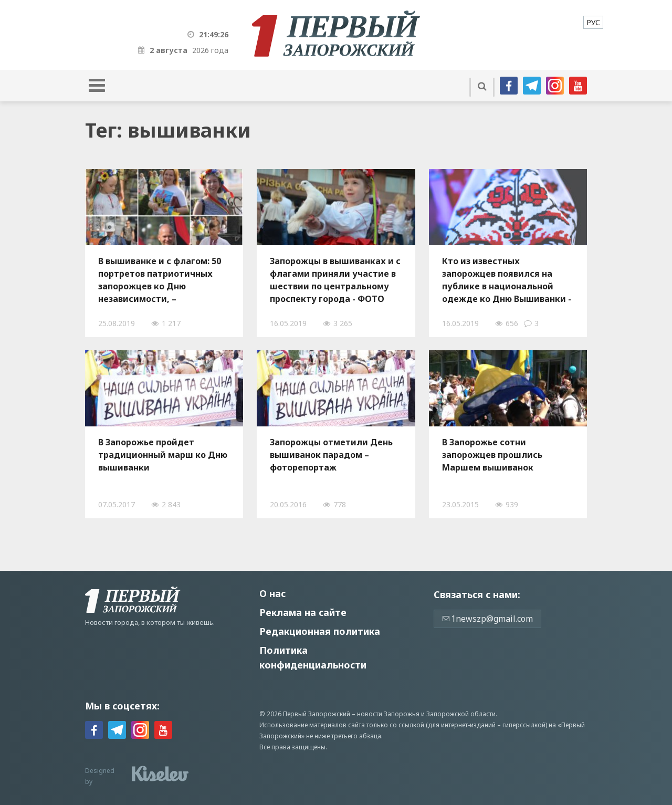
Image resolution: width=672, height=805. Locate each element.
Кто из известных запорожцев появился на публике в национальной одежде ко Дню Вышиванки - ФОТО (507, 280)
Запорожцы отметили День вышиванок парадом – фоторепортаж (331, 455)
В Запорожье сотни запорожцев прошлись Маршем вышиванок (492, 455)
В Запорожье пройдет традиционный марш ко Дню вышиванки (163, 455)
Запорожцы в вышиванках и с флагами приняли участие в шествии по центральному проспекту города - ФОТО (335, 280)
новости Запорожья (388, 714)
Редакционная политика (320, 631)
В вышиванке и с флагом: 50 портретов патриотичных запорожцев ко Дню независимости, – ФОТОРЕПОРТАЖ (160, 280)
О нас (272, 593)
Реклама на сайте (303, 612)
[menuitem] (593, 22)
